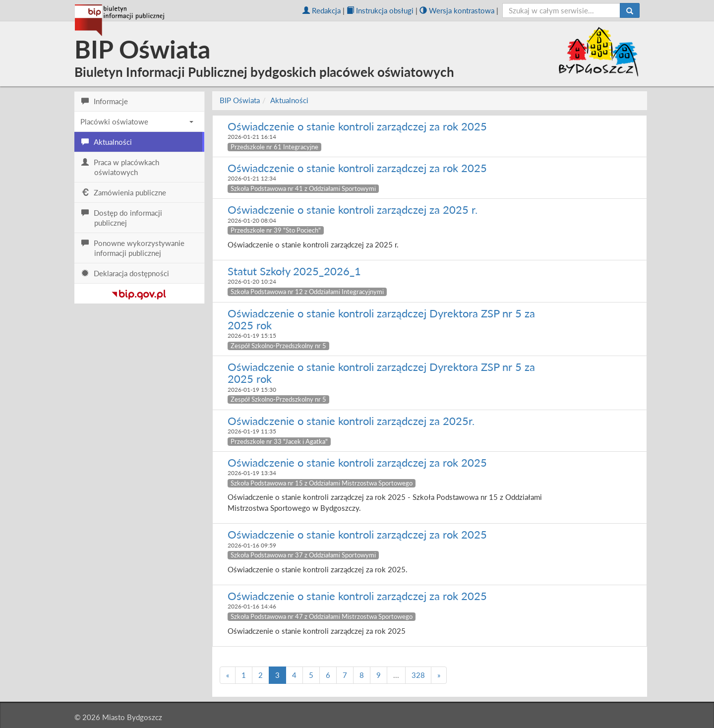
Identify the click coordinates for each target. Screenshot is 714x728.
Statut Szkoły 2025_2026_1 (294, 271)
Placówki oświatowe (137, 121)
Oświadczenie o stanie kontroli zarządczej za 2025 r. (353, 210)
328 (418, 675)
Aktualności (289, 100)
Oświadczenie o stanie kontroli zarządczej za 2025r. (351, 421)
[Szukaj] (630, 10)
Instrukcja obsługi (380, 10)
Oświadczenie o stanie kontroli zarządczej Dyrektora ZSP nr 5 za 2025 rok (381, 319)
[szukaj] (562, 10)
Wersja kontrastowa (457, 10)
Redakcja (322, 10)
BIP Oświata (240, 100)
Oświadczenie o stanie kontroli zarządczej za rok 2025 (357, 126)
